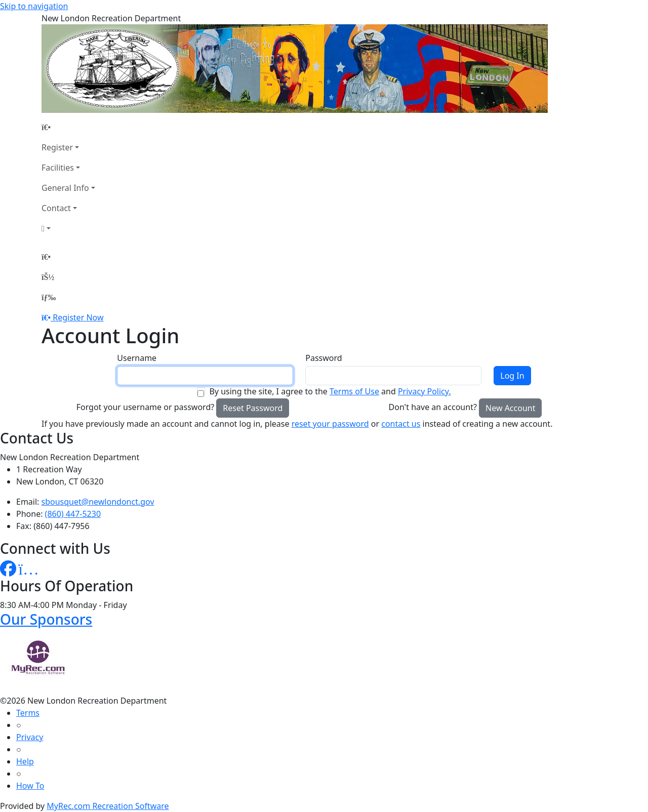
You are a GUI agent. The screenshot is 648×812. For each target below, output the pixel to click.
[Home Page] (68, 127)
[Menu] (49, 297)
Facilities (58, 168)
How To (30, 786)
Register (57, 147)
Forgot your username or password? (146, 407)
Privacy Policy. (424, 391)
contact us (401, 424)
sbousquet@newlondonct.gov (98, 502)
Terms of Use (354, 391)
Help (25, 761)
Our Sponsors (46, 619)
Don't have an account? (433, 407)
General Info (65, 188)
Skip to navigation (34, 6)
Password (323, 358)
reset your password (330, 424)
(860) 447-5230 (73, 514)
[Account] (68, 228)
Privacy (30, 737)
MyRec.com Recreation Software (108, 806)
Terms (28, 713)
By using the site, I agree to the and (330, 391)
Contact (56, 208)
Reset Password (253, 408)
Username (137, 358)
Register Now (78, 317)
